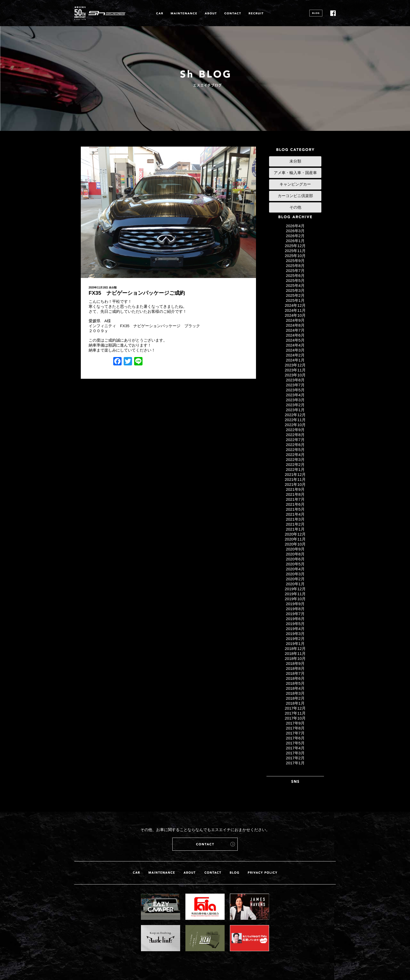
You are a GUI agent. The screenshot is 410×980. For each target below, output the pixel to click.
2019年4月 (295, 629)
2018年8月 (295, 668)
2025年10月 (295, 256)
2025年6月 (295, 275)
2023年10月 (295, 375)
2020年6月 (295, 559)
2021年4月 (295, 514)
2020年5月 (295, 564)
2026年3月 (295, 231)
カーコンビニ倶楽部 (295, 196)
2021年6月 (295, 504)
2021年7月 (295, 499)
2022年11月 (295, 420)
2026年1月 (295, 241)
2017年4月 (295, 748)
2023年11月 (295, 370)
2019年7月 (295, 614)
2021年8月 (295, 494)
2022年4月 (295, 455)
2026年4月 (295, 226)
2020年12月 (295, 534)
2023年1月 (295, 410)
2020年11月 (295, 539)
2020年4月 (295, 569)
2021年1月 (295, 529)
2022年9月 (295, 430)
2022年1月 (295, 469)
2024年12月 (295, 305)
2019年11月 (295, 594)
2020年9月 (295, 549)
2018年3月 (295, 693)
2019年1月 (295, 644)
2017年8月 (295, 728)
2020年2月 (295, 579)
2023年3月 (295, 400)
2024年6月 (295, 335)
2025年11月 (295, 251)
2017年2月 (295, 758)
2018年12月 (295, 648)
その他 (295, 207)
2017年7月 (295, 733)
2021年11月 (295, 479)
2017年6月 (295, 738)
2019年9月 (295, 604)
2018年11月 (295, 653)
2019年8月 (295, 609)
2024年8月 (295, 325)
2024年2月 (295, 355)
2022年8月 (295, 435)
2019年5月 (295, 624)
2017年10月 (295, 718)
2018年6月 (295, 678)
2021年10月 (295, 484)
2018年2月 (295, 698)
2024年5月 (295, 340)
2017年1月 (295, 763)
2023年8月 (295, 380)
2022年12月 (295, 415)
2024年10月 (295, 315)
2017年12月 (295, 708)
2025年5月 (295, 280)
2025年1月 (295, 300)
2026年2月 (295, 236)
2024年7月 (295, 330)
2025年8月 (295, 266)
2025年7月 (295, 271)
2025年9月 (295, 261)
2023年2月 (295, 405)
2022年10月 (295, 425)
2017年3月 (295, 753)
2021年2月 (295, 524)
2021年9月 (295, 489)
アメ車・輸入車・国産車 (295, 173)
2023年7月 (295, 385)
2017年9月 (295, 723)
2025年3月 (295, 290)
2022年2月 (295, 464)
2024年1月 (295, 360)
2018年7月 (295, 673)
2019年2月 (295, 639)
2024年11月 (295, 310)
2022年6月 (295, 445)
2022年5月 (295, 450)
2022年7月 (295, 440)
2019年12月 (295, 589)
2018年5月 (295, 683)
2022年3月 (295, 460)
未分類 (113, 288)
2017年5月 (295, 743)
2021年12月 (295, 474)
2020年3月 (295, 574)
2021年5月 (295, 509)
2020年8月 (295, 554)
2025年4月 (295, 285)
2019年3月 (295, 634)
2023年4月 (295, 395)
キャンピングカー (295, 184)
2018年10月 (295, 658)
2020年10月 (295, 544)
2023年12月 (295, 365)
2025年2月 (295, 295)
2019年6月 (295, 619)
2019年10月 (295, 599)
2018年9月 (295, 663)
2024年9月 (295, 320)
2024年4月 (295, 345)
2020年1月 (295, 584)
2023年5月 (295, 390)
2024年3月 (295, 350)
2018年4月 (295, 688)
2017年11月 (295, 713)
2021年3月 (295, 519)
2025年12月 (295, 246)
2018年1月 (295, 703)
